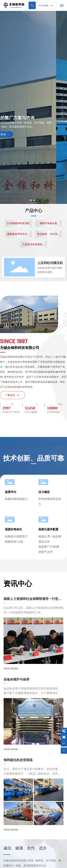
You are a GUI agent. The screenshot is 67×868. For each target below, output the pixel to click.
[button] (31, 200)
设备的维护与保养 (16, 679)
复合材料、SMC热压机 (49, 235)
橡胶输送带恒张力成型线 (18, 235)
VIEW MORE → (13, 669)
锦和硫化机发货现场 (18, 760)
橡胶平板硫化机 (49, 223)
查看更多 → (13, 137)
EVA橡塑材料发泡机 (18, 223)
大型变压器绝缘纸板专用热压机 (34, 245)
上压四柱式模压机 (50, 263)
